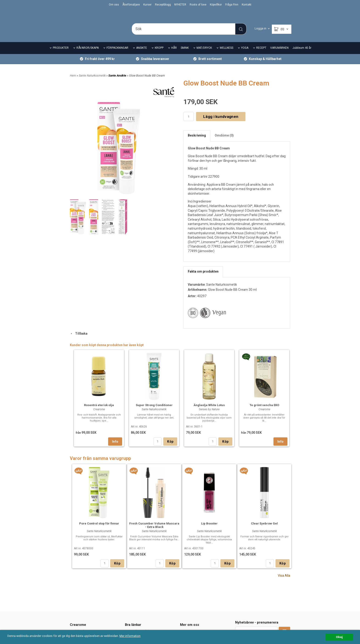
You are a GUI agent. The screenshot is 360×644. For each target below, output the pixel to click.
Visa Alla (284, 582)
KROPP (159, 54)
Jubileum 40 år (302, 54)
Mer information (136, 636)
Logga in (260, 28)
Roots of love (198, 5)
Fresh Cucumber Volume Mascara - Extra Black (154, 531)
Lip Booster (209, 530)
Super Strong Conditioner (154, 411)
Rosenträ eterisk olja (99, 411)
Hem (73, 82)
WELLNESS (226, 54)
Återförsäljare (131, 5)
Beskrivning (197, 142)
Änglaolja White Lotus (209, 411)
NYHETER (180, 5)
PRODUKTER (61, 54)
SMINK (185, 54)
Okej (339, 637)
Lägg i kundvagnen (221, 123)
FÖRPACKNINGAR (117, 54)
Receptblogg (163, 5)
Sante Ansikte (118, 82)
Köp (170, 448)
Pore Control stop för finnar (99, 530)
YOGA (245, 54)
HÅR (174, 54)
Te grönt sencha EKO (264, 411)
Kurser (147, 5)
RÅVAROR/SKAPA (88, 54)
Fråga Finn (232, 5)
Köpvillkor (216, 5)
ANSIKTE (142, 54)
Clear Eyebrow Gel (264, 530)
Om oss (114, 5)
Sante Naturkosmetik (93, 82)
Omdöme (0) (224, 142)
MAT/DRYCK (204, 54)
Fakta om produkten (203, 278)
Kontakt (247, 5)
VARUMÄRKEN (279, 54)
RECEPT (261, 54)
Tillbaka (79, 340)
